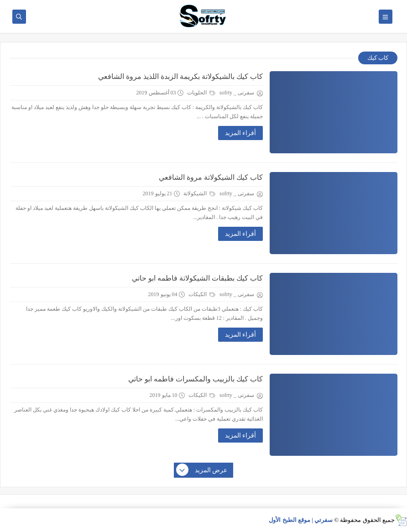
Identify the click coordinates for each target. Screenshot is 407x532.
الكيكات (202, 294)
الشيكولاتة (199, 193)
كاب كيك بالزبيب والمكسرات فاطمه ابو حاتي (196, 379)
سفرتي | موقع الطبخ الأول (301, 520)
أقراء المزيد (241, 133)
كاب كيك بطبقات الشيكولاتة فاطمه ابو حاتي (197, 278)
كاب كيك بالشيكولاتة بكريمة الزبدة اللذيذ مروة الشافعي (180, 76)
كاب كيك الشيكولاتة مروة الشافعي (211, 177)
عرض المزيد (202, 470)
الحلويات (201, 93)
